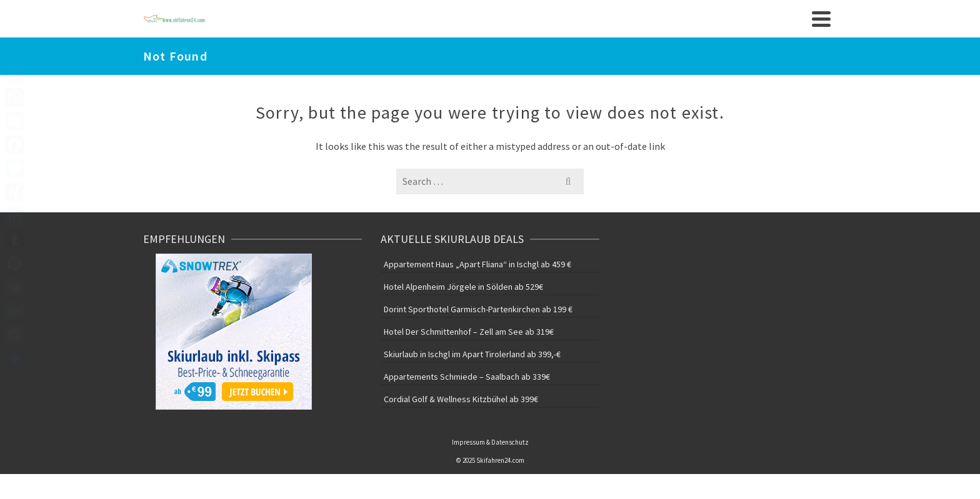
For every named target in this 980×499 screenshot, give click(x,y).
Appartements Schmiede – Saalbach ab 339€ (467, 377)
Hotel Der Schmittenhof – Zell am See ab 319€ (469, 332)
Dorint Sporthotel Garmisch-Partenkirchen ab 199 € (478, 309)
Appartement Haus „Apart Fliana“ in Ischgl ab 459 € (477, 264)
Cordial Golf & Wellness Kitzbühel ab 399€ (461, 399)
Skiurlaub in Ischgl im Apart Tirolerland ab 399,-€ (472, 354)
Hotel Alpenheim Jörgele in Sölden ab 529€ (463, 287)
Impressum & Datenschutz (490, 442)
